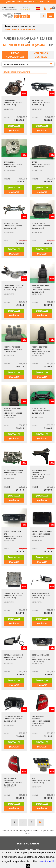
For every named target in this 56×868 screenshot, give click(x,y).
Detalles (14, 126)
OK (28, 866)
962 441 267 (45, 2)
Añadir (14, 131)
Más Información (47, 861)
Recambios (14, 26)
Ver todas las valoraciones (10, 9)
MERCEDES (29, 26)
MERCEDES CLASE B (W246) (20, 30)
